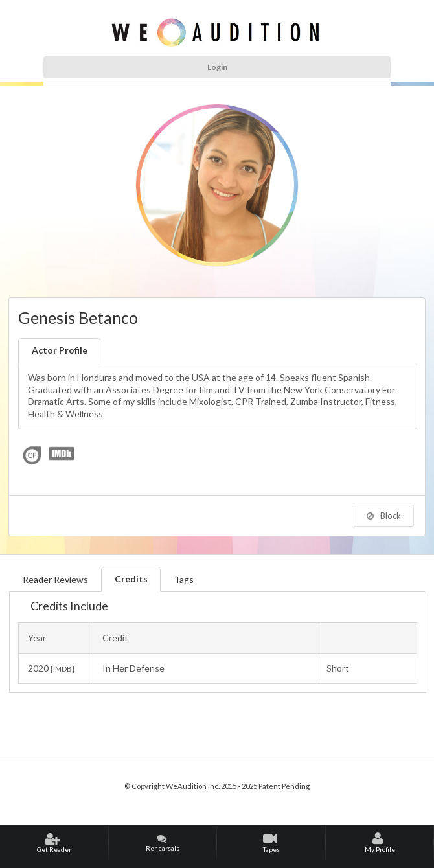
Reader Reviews (55, 579)
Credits (131, 579)
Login (217, 67)
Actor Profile (60, 350)
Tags (184, 579)
